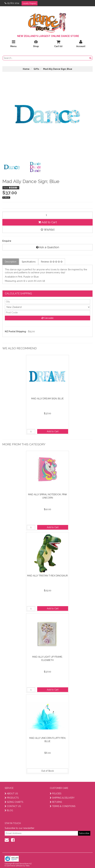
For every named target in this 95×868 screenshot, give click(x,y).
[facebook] (13, 840)
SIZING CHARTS (14, 802)
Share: (11, 188)
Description (11, 262)
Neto (28, 866)
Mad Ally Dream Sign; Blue (47, 399)
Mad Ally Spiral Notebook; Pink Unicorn (48, 496)
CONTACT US (13, 806)
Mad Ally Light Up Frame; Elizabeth (47, 658)
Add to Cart (48, 222)
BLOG (9, 810)
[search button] (90, 58)
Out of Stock (47, 771)
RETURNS (56, 802)
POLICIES (56, 794)
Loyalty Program (30, 3)
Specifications (29, 262)
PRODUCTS (12, 798)
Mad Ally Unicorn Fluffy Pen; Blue (48, 740)
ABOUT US (11, 794)
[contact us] (7, 840)
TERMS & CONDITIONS (63, 806)
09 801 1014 (12, 3)
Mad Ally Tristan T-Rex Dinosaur (47, 576)
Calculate (47, 318)
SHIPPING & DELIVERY (62, 798)
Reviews (52, 262)
